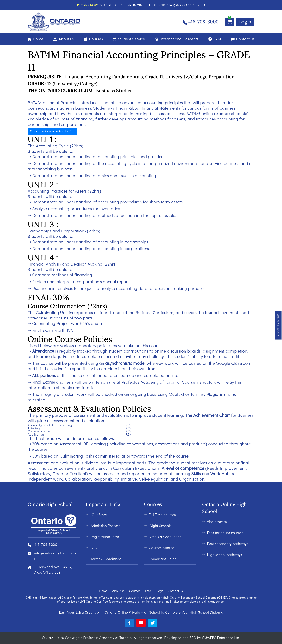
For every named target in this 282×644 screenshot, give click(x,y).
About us (66, 39)
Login (245, 22)
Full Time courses (162, 515)
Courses (96, 39)
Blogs (159, 591)
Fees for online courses (225, 533)
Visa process (217, 522)
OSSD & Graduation (165, 537)
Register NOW (87, 5)
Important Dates (163, 559)
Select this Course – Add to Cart (53, 131)
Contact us (245, 39)
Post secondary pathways (228, 544)
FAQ (217, 39)
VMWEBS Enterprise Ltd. (221, 638)
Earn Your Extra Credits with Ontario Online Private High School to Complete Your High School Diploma (141, 613)
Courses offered (162, 548)
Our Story (99, 515)
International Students (179, 39)
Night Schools (160, 526)
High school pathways (225, 555)
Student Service (132, 39)
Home (38, 39)
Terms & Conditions (106, 559)
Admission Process (105, 526)
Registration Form (105, 537)
